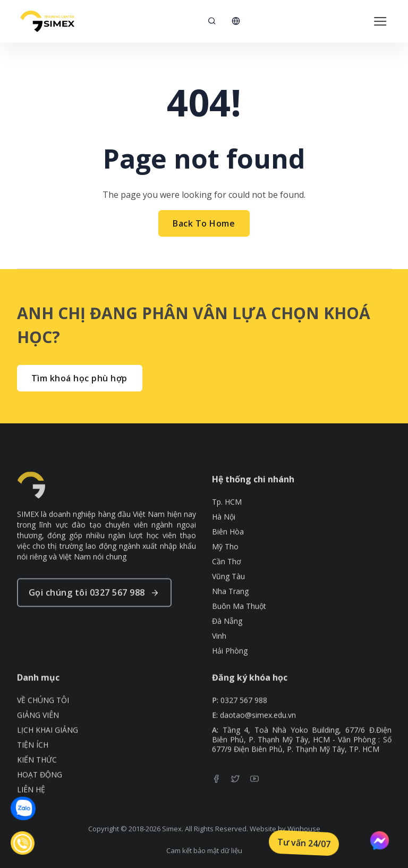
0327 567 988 (244, 714)
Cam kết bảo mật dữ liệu (204, 850)
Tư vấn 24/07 (304, 843)
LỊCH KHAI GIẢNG (48, 744)
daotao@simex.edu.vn (258, 729)
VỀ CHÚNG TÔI (43, 714)
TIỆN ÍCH (33, 759)
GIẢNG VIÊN (38, 729)
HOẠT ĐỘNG (40, 789)
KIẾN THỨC (37, 774)
